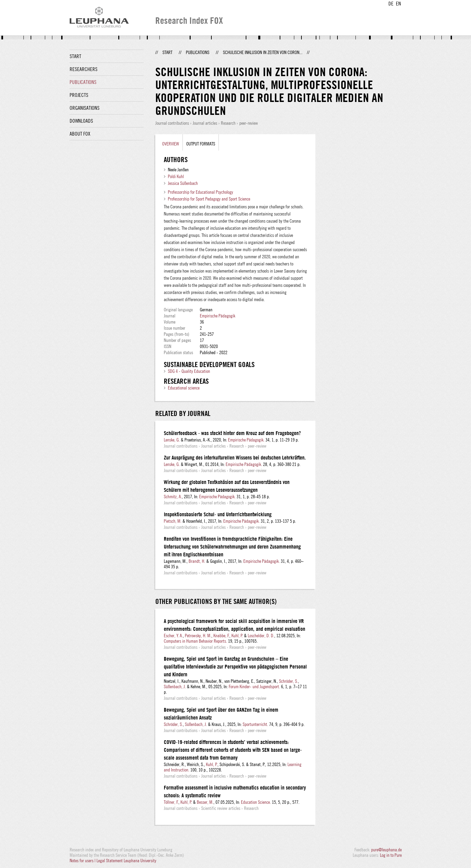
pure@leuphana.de (386, 850)
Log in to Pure (391, 855)
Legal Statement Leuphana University (126, 861)
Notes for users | (83, 861)
